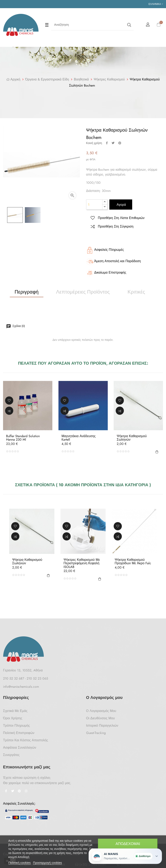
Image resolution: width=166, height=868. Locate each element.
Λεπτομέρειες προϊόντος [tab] (83, 292)
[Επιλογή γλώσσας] (156, 4)
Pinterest (120, 143)
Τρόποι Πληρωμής (16, 726)
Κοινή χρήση (107, 143)
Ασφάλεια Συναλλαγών (20, 748)
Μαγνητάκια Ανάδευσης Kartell (79, 438)
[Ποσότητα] (94, 205)
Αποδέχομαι (128, 844)
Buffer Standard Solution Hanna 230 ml (23, 438)
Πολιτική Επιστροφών (19, 733)
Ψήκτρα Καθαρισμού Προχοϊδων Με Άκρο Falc (133, 562)
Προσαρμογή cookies (47, 863)
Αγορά (121, 205)
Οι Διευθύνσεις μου (101, 718)
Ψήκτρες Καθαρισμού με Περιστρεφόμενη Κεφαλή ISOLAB (82, 563)
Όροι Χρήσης (13, 718)
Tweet (113, 143)
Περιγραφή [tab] (27, 292)
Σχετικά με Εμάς (15, 711)
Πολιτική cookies (20, 863)
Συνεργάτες (11, 755)
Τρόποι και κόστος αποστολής (26, 740)
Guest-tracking (96, 733)
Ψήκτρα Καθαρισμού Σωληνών (132, 438)
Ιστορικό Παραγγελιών (102, 726)
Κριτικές (136, 292)
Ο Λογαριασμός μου (101, 711)
